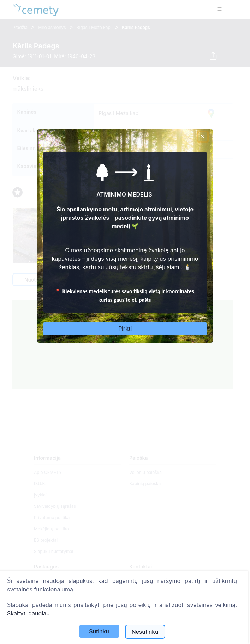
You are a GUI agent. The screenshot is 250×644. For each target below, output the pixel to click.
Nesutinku (145, 632)
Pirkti (125, 329)
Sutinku (99, 631)
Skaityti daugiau (28, 613)
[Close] (203, 137)
